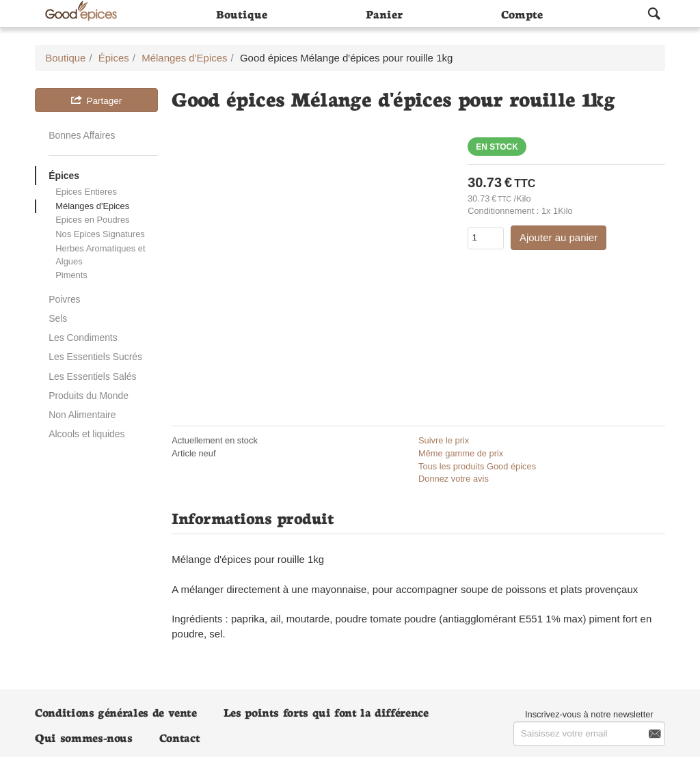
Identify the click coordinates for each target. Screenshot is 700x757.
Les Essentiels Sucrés (95, 357)
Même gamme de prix (461, 453)
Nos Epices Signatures (100, 234)
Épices (64, 176)
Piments (71, 275)
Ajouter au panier (558, 237)
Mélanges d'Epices (92, 206)
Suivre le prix (444, 440)
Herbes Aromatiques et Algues (100, 255)
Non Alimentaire (82, 415)
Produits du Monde (89, 396)
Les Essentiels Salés (92, 376)
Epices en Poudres (92, 220)
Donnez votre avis (454, 479)
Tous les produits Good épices (477, 466)
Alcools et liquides (86, 434)
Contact (179, 737)
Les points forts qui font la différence (326, 712)
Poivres (64, 299)
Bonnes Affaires (82, 135)
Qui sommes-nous (84, 737)
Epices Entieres (86, 192)
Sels (58, 318)
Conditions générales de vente (116, 712)
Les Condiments (83, 338)
